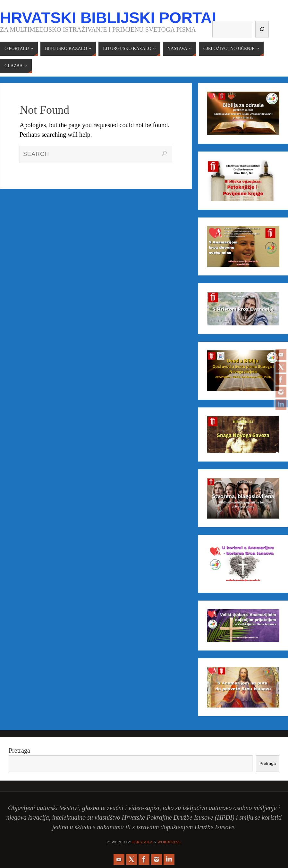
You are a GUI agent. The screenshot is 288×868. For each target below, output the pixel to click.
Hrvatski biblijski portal (111, 18)
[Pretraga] (262, 29)
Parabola (143, 842)
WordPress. (169, 842)
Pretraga (19, 750)
